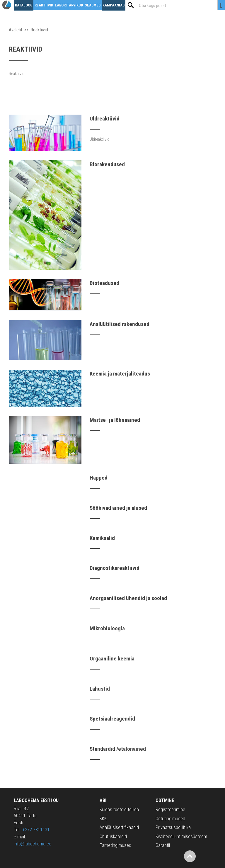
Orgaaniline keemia (112, 659)
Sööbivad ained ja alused (118, 508)
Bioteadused (104, 283)
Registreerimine (170, 810)
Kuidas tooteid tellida (119, 810)
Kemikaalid (102, 538)
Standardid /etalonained (118, 749)
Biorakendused (107, 164)
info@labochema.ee (33, 844)
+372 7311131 (36, 830)
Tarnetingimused (115, 845)
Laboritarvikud (69, 5)
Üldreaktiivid (105, 119)
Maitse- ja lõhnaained (115, 420)
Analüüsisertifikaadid (119, 827)
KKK (103, 819)
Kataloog (24, 5)
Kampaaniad (114, 5)
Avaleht (16, 30)
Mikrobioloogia (107, 628)
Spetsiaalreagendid (112, 719)
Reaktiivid (44, 5)
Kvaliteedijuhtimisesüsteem (181, 836)
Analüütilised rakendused (120, 324)
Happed (99, 478)
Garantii (163, 845)
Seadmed (93, 5)
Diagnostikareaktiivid (115, 568)
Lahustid (100, 689)
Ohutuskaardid (113, 836)
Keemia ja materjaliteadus (120, 374)
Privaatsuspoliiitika (173, 827)
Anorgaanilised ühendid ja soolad (128, 598)
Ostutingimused (170, 819)
